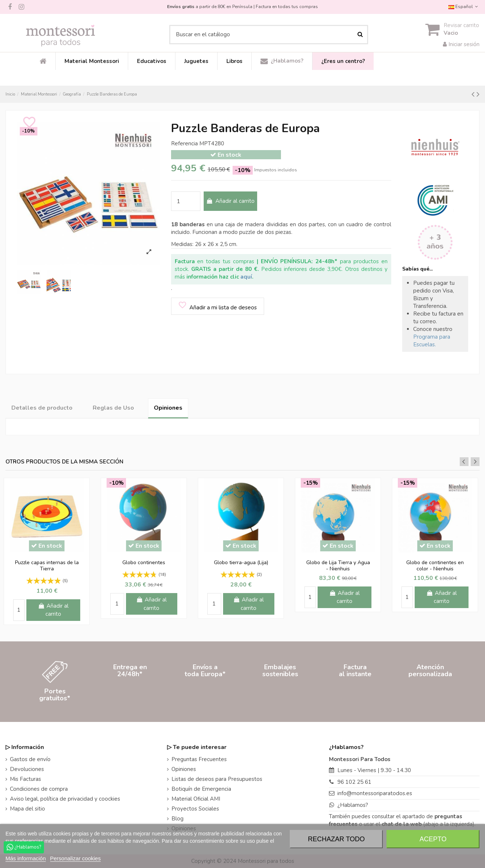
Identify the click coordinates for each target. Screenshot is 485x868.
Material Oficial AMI (196, 799)
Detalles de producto (42, 408)
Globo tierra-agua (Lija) (241, 562)
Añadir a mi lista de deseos (217, 306)
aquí (246, 277)
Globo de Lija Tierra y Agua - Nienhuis (338, 566)
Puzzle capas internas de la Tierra (47, 566)
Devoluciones (27, 769)
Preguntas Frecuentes (199, 759)
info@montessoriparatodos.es (375, 793)
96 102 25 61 (354, 782)
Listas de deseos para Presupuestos (217, 779)
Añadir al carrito (230, 201)
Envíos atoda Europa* (205, 695)
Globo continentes (144, 562)
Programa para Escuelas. (432, 341)
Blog (177, 819)
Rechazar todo (336, 839)
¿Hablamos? (353, 805)
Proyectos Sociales (195, 809)
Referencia (184, 144)
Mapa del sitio (27, 809)
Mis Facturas (25, 779)
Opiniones (168, 408)
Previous (464, 462)
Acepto (433, 839)
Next (475, 462)
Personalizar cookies (75, 858)
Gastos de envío (30, 759)
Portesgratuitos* (55, 695)
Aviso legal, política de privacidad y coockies (65, 799)
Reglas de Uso (113, 408)
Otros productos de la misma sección (64, 462)
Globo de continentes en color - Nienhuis (435, 566)
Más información (26, 858)
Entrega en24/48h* (130, 695)
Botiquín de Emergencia (201, 789)
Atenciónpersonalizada (430, 695)
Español (464, 7)
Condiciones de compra (39, 789)
